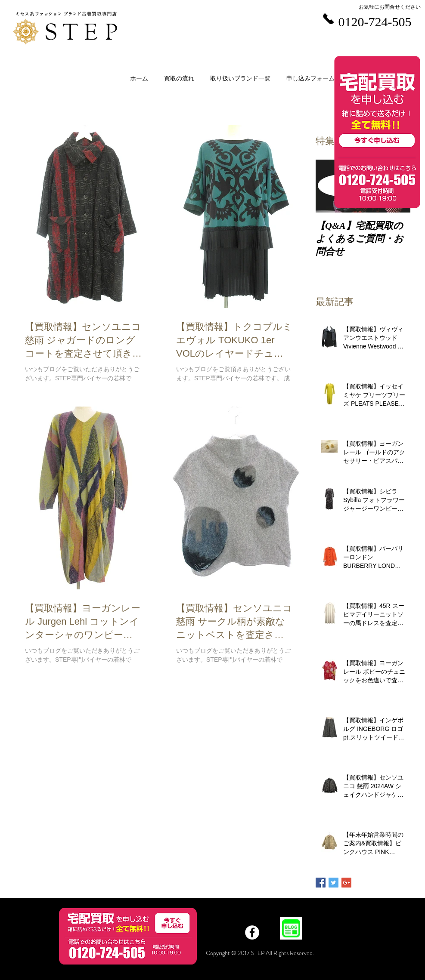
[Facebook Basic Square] (321, 883)
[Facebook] (252, 932)
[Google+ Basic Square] (346, 883)
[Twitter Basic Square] (333, 883)
